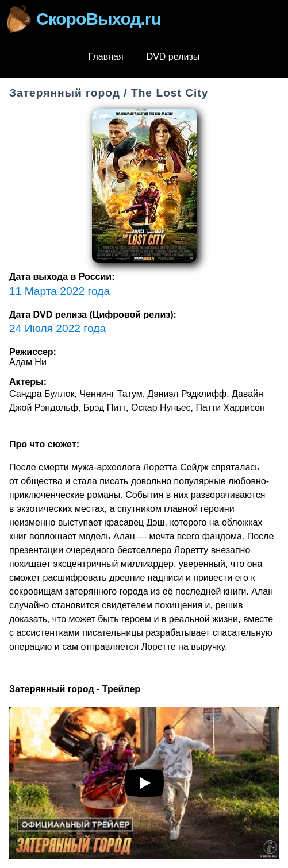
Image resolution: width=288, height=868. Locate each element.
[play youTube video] (144, 783)
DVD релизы (173, 57)
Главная (106, 57)
